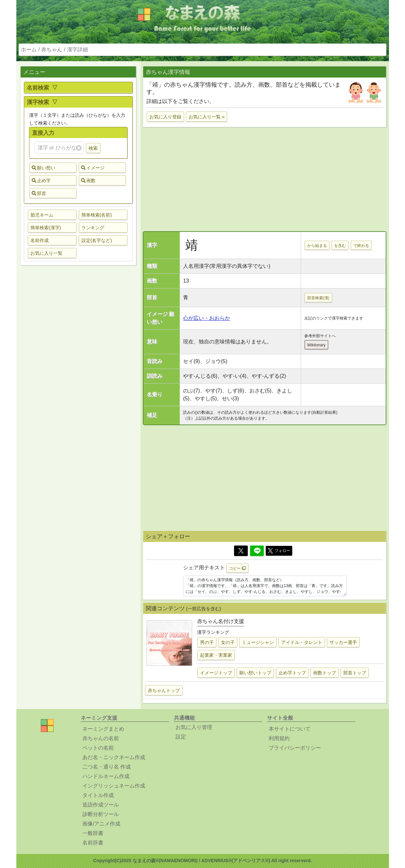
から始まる (317, 246)
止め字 (41, 181)
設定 (181, 737)
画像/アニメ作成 (101, 824)
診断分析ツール (101, 814)
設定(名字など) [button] (97, 240)
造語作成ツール (101, 805)
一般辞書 (93, 833)
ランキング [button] (93, 228)
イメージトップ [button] (216, 673)
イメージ (93, 168)
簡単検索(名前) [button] (97, 215)
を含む (340, 246)
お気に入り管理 (194, 727)
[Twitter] (241, 551)
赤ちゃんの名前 (101, 738)
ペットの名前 (98, 748)
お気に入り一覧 (46, 253)
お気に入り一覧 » (207, 117)
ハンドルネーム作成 (106, 776)
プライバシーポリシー (295, 748)
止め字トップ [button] (292, 673)
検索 (93, 148)
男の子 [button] (207, 642)
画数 (88, 181)
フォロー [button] (279, 551)
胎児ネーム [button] (42, 215)
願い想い (43, 168)
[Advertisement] (78, 373)
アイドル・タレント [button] (302, 642)
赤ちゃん (52, 50)
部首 (39, 193)
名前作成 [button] (40, 240)
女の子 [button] (228, 642)
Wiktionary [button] (316, 345)
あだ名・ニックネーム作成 (114, 757)
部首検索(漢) (318, 298)
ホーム (29, 50)
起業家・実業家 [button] (216, 655)
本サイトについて (290, 729)
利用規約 (279, 738)
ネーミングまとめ (103, 729)
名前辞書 (93, 843)
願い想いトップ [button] (255, 673)
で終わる (361, 246)
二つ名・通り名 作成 (107, 767)
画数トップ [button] (325, 673)
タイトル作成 (98, 795)
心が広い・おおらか (207, 318)
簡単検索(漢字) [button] (46, 228)
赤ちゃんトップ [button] (164, 690)
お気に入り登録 (165, 117)
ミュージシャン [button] (258, 642)
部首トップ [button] (355, 673)
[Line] (257, 551)
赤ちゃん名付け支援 (221, 621)
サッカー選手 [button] (343, 642)
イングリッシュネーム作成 (114, 786)
